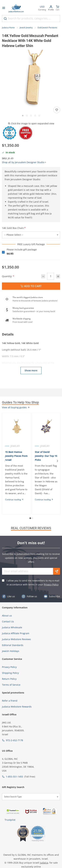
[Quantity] (51, 276)
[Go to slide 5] (39, 116)
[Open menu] (4, 8)
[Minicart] (58, 8)
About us (7, 616)
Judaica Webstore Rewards (17, 707)
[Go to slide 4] (35, 116)
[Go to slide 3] (31, 116)
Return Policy (9, 679)
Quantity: (8, 276)
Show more (31, 370)
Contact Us (8, 621)
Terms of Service (11, 685)
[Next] (57, 461)
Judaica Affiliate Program (16, 633)
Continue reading (14, 500)
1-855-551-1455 (14, 777)
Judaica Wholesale (12, 627)
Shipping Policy (10, 673)
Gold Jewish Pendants (47, 28)
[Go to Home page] (16, 8)
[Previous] (5, 461)
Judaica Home (8, 28)
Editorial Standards (13, 645)
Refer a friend (10, 701)
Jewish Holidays (11, 651)
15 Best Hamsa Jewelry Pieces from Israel (16, 456)
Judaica (44, 863)
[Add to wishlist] (57, 110)
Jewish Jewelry (26, 28)
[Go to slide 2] (27, 116)
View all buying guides (16, 407)
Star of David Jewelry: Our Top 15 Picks (46, 456)
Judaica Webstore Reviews (16, 639)
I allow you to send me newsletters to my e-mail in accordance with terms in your (33, 583)
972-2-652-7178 (14, 740)
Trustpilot (10, 820)
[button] (31, 79)
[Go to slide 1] (23, 116)
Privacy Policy (51, 584)
